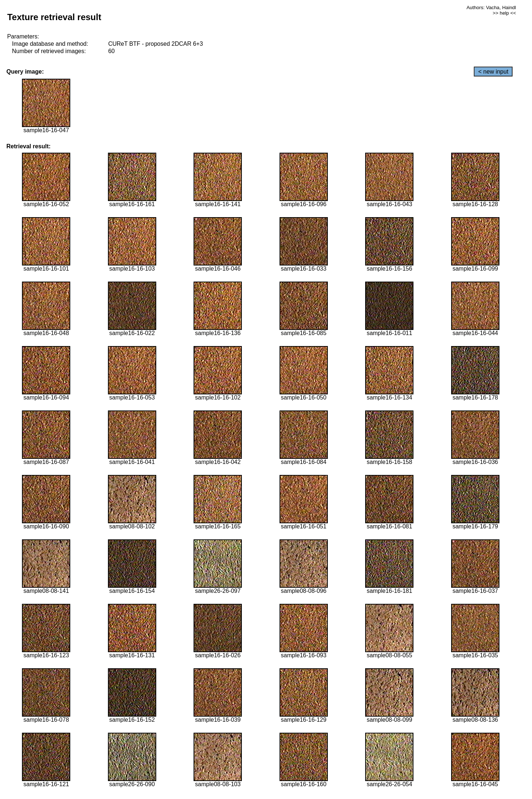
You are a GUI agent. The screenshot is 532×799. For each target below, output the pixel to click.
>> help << (504, 13)
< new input (493, 72)
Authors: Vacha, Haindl (491, 8)
